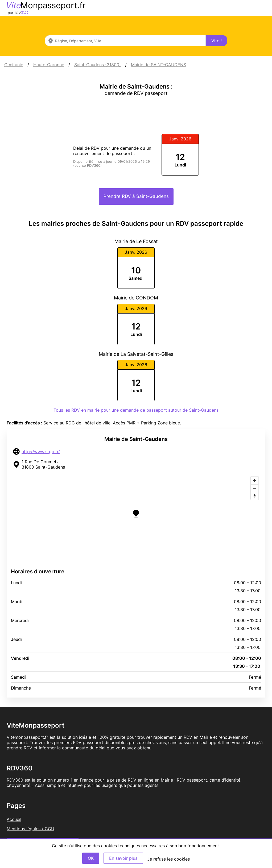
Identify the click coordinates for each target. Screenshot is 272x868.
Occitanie (14, 65)
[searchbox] (125, 41)
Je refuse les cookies (168, 859)
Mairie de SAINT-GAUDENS (158, 65)
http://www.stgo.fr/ (41, 452)
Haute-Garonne (49, 65)
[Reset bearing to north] (255, 496)
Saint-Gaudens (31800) (98, 65)
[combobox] (125, 41)
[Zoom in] (255, 480)
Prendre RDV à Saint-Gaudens (136, 196)
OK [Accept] (91, 858)
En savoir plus (123, 858)
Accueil (14, 819)
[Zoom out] (255, 488)
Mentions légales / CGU (30, 829)
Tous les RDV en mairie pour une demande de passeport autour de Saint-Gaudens (136, 410)
